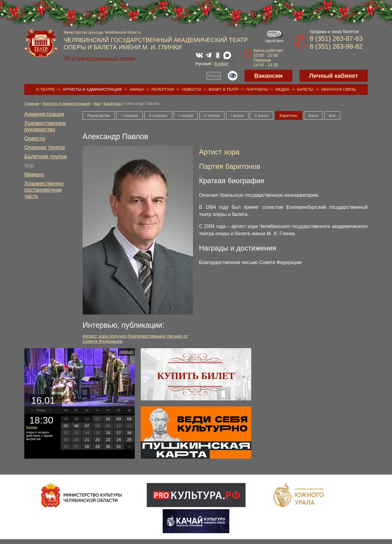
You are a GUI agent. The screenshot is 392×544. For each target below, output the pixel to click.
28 (87, 447)
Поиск (214, 76)
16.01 (43, 400)
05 (66, 426)
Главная (32, 103)
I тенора (186, 115)
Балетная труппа (45, 157)
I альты (237, 115)
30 (108, 447)
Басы (313, 115)
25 (129, 440)
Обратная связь (338, 89)
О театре (45, 89)
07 (87, 426)
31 (119, 447)
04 (129, 419)
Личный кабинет (334, 76)
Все (332, 115)
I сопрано (130, 115)
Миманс (34, 175)
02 (108, 419)
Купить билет (196, 376)
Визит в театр (224, 89)
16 (108, 433)
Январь (41, 410)
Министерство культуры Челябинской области (102, 32)
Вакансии (268, 76)
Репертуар (163, 89)
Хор (97, 103)
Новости (191, 89)
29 (98, 447)
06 (76, 426)
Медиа (282, 89)
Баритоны (113, 103)
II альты (262, 115)
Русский (203, 64)
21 (87, 440)
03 (119, 419)
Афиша (137, 89)
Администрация (44, 114)
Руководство (99, 115)
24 (119, 440)
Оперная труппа (45, 147)
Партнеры (257, 89)
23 (108, 440)
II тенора (212, 115)
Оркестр (35, 138)
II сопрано (158, 115)
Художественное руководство (45, 126)
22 (98, 440)
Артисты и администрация (92, 89)
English (222, 64)
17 (119, 433)
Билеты (305, 89)
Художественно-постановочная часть (45, 190)
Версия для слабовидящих (233, 76)
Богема (32, 427)
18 (129, 433)
